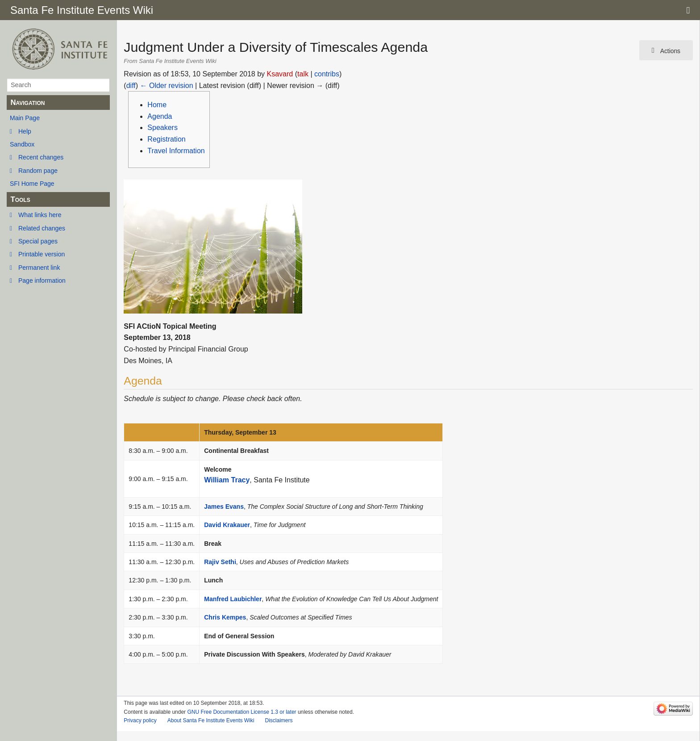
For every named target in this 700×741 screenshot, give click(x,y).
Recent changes (41, 157)
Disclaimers (279, 720)
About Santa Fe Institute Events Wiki (211, 720)
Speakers (162, 128)
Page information (42, 280)
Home (157, 105)
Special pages (38, 241)
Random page (38, 171)
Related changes (42, 228)
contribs (327, 74)
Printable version (42, 254)
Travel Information (176, 151)
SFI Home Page (32, 184)
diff (131, 86)
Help (25, 131)
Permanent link (39, 268)
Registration (166, 139)
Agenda (160, 116)
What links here (40, 215)
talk (303, 74)
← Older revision (167, 86)
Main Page (25, 118)
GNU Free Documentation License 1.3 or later (242, 712)
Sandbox (22, 144)
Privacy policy (140, 720)
